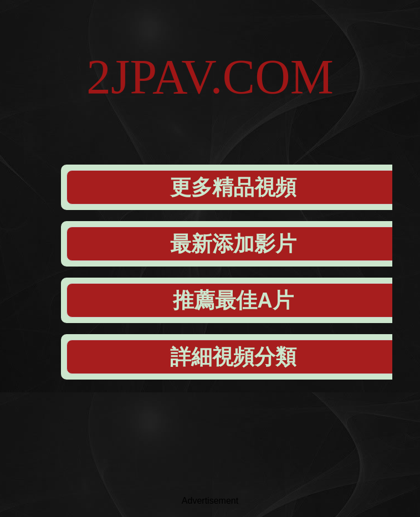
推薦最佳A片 (233, 300)
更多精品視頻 (233, 187)
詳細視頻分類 (233, 357)
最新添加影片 (233, 244)
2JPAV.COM (210, 77)
